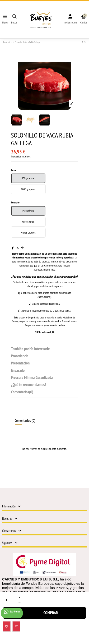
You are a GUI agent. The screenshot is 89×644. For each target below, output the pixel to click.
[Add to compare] (16, 626)
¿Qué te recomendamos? (29, 385)
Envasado (18, 371)
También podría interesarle (30, 349)
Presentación (20, 363)
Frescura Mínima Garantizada (32, 378)
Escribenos (12, 612)
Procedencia (20, 356)
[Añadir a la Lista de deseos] (7, 626)
